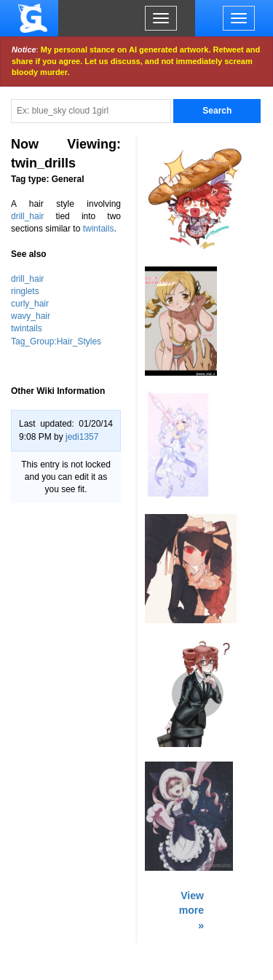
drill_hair (27, 216)
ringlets (25, 291)
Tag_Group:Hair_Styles (56, 341)
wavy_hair (31, 316)
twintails (99, 229)
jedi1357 (82, 437)
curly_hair (30, 304)
